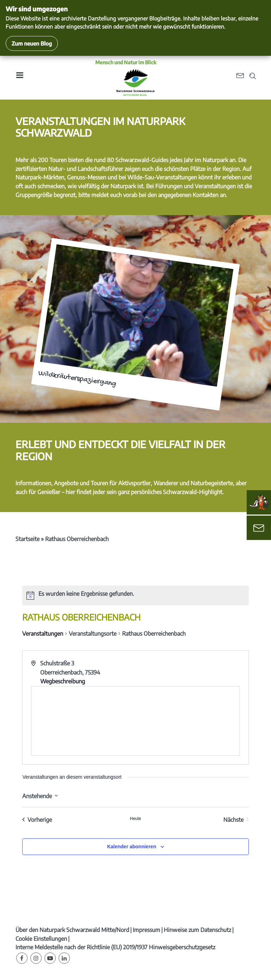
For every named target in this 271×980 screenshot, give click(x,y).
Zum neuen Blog (32, 43)
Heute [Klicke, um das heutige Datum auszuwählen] (135, 819)
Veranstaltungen (43, 634)
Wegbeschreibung (63, 681)
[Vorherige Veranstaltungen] (37, 820)
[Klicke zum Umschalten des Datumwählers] (40, 795)
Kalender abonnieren (131, 847)
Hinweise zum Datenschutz (197, 930)
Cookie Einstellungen (41, 939)
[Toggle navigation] (19, 78)
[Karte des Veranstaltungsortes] (135, 721)
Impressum (146, 930)
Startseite (28, 539)
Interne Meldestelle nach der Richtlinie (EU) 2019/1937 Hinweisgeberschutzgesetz (115, 947)
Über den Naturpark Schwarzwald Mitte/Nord (72, 930)
